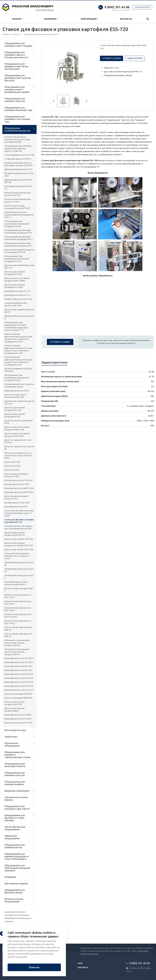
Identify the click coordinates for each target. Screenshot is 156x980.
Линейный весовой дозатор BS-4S (19, 570)
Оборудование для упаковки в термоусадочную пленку (17, 755)
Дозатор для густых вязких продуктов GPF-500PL (17, 435)
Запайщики (10, 877)
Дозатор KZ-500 (12, 470)
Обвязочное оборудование (12, 837)
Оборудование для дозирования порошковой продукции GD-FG (17, 378)
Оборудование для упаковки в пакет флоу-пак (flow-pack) (17, 66)
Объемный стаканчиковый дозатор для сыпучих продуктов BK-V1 (17, 652)
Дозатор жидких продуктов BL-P (19, 590)
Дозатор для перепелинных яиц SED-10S (19, 266)
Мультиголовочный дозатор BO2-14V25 (18, 596)
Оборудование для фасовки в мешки (15, 891)
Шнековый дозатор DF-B (16, 507)
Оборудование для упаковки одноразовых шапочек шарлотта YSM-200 (18, 148)
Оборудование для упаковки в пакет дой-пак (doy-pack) (18, 78)
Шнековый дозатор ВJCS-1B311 (19, 662)
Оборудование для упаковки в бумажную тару (18, 109)
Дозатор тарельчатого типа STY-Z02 (18, 441)
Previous (55, 101)
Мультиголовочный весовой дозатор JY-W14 (18, 201)
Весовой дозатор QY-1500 (17, 484)
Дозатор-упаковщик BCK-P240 (18, 698)
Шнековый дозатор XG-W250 (18, 719)
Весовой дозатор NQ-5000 (17, 503)
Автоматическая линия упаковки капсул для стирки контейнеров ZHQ (17, 139)
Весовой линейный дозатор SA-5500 (19, 175)
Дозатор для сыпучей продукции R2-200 (15, 409)
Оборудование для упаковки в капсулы (15, 774)
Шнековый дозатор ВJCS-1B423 (19, 658)
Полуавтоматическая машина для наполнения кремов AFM (18, 527)
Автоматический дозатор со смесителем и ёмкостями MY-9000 (18, 456)
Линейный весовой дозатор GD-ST (19, 317)
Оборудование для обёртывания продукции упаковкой (17, 868)
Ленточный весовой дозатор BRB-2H (18, 629)
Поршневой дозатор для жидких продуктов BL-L (16, 583)
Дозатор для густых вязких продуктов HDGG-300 (17, 428)
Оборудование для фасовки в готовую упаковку (15, 818)
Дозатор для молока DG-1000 (18, 723)
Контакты (126, 19)
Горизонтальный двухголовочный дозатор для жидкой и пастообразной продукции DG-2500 (18, 338)
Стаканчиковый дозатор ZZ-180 (19, 155)
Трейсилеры (11, 737)
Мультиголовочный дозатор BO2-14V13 (18, 603)
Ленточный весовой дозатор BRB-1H (18, 635)
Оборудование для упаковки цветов (15, 846)
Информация (90, 19)
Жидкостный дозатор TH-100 (18, 299)
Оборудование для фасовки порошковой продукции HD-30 (19, 244)
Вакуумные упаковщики (17, 791)
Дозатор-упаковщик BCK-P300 (18, 694)
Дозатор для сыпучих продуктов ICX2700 (15, 703)
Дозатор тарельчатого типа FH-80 (19, 448)
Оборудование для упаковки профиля (15, 783)
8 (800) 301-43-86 (117, 7)
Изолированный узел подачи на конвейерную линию (19, 385)
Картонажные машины (16, 884)
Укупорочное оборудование (12, 744)
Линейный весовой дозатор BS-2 (19, 577)
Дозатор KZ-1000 (12, 466)
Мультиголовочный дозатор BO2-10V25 (18, 609)
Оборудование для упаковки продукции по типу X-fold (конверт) (17, 856)
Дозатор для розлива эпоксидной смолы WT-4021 (18, 207)
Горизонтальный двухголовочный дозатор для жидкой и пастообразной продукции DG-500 (18, 361)
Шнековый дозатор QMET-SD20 (19, 488)
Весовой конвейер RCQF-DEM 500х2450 (18, 370)
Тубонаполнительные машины (16, 799)
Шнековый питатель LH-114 (17, 295)
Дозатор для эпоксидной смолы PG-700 (16, 497)
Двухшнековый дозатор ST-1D (18, 169)
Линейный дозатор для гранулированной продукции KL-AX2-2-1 (19, 215)
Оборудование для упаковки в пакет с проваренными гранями (17, 90)
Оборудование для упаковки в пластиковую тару (17, 119)
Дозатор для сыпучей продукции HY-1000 (15, 273)
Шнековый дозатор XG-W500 (18, 715)
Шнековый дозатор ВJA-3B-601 (19, 674)
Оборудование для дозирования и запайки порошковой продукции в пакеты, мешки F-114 (16, 326)
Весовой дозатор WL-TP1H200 (18, 480)
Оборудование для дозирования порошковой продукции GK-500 (17, 224)
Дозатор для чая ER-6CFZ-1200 (19, 549)
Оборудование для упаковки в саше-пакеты (17, 808)
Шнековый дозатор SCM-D (17, 391)
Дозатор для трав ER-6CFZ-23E (19, 539)
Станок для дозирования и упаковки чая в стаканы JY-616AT (17, 556)
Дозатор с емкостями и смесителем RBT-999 (16, 396)
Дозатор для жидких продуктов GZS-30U (19, 402)
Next (85, 101)
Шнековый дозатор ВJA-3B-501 (19, 678)
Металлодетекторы (15, 730)
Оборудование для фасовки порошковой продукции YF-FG (18, 232)
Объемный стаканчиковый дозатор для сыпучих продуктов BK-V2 (17, 643)
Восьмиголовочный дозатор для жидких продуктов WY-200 (19, 164)
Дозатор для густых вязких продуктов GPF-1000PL (17, 279)
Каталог (18, 19)
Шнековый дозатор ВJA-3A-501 (19, 686)
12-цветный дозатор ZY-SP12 (18, 159)
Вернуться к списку (13, 933)
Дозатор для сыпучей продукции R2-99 (15, 415)
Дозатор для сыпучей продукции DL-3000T (15, 286)
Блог (80, 963)
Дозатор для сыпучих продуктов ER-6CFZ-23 (15, 534)
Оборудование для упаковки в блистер (15, 100)
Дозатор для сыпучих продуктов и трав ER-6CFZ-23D (19, 544)
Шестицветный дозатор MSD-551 (18, 188)
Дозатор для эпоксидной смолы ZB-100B (16, 475)
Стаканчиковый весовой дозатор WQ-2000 (16, 304)
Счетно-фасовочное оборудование (15, 828)
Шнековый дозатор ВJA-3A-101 (19, 690)
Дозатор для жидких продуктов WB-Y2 (19, 311)
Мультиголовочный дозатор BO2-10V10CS (18, 616)
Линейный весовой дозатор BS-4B (19, 564)
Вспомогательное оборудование (14, 900)
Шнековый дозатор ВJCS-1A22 (19, 666)
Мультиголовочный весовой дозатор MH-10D (18, 194)
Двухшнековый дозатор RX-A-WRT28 (18, 181)
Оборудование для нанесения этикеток (15, 765)
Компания (51, 19)
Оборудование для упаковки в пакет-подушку (18, 45)
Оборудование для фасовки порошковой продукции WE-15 (19, 238)
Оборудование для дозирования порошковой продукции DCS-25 (17, 259)
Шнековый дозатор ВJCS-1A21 (19, 670)
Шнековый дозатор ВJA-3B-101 (19, 682)
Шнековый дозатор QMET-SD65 (19, 492)
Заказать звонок (142, 7)
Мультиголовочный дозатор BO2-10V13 (18, 622)
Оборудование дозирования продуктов (17, 129)
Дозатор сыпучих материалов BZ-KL (19, 422)
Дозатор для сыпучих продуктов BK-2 (15, 710)
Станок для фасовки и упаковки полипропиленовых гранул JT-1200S (19, 513)
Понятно (34, 967)
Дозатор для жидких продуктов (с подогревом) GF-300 (19, 251)
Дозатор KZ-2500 (12, 462)
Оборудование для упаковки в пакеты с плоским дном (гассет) (16, 55)
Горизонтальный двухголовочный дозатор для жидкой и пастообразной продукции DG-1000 (18, 349)
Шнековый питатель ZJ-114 (17, 291)
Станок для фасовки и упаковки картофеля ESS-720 (19, 521)
